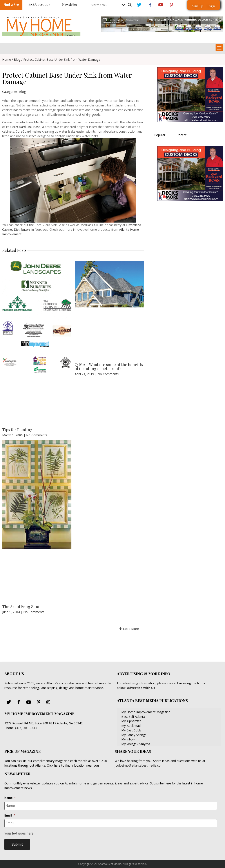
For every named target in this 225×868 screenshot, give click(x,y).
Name (10, 798)
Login (211, 6)
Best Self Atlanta (133, 717)
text (15, 833)
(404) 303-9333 (26, 728)
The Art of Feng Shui (21, 607)
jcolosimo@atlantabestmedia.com (139, 765)
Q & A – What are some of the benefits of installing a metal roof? (109, 367)
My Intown (129, 739)
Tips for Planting (17, 430)
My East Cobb (131, 730)
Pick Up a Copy (39, 5)
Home (7, 59)
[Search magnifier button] (130, 5)
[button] (219, 48)
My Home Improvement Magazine (146, 712)
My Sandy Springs (134, 735)
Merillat (39, 122)
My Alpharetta (131, 721)
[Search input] (105, 5)
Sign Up (198, 6)
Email (10, 815)
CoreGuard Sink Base (25, 127)
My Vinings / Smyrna (136, 744)
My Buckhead (131, 726)
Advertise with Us (141, 688)
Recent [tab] (182, 135)
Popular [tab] (160, 135)
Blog (17, 59)
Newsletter (70, 5)
